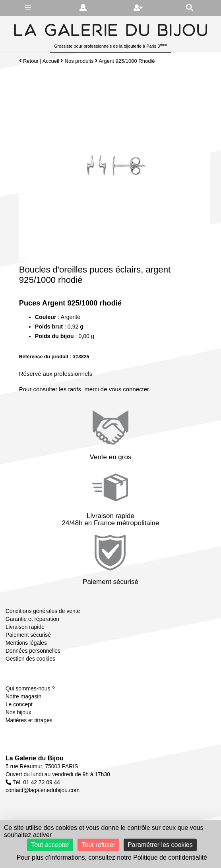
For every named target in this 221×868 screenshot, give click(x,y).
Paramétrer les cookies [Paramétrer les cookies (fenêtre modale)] (160, 845)
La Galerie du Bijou (35, 758)
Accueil (51, 61)
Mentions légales (26, 643)
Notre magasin (23, 696)
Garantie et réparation (32, 619)
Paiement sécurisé (28, 635)
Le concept (19, 704)
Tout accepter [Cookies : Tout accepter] (50, 845)
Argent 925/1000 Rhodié (127, 61)
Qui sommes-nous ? (30, 688)
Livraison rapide (25, 627)
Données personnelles (33, 651)
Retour (29, 61)
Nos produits (79, 61)
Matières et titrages (29, 720)
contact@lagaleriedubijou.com (43, 790)
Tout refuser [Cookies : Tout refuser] (98, 845)
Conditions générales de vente (43, 611)
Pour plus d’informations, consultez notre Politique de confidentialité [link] (112, 857)
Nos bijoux (18, 712)
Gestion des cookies (30, 659)
